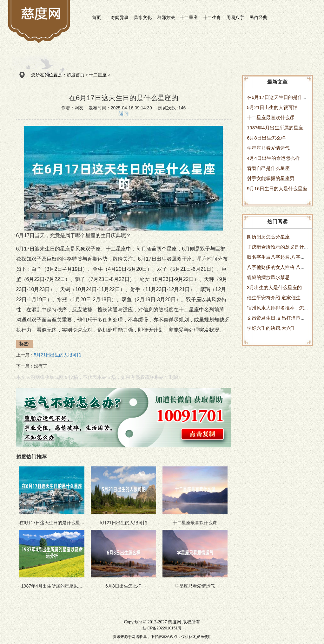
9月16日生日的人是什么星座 (277, 189)
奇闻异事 (120, 17)
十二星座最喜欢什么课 (271, 117)
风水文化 (143, 17)
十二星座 (189, 17)
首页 (96, 17)
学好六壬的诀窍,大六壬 (271, 328)
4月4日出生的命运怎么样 (273, 158)
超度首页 (76, 75)
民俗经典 (258, 17)
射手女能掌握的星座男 (271, 178)
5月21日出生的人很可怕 (272, 107)
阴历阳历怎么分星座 (268, 237)
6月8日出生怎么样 (266, 138)
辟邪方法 (166, 17)
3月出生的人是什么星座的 (274, 287)
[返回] (124, 114)
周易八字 (235, 17)
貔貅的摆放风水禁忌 (268, 277)
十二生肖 (212, 17)
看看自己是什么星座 (268, 168)
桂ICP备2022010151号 (162, 628)
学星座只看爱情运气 (268, 148)
